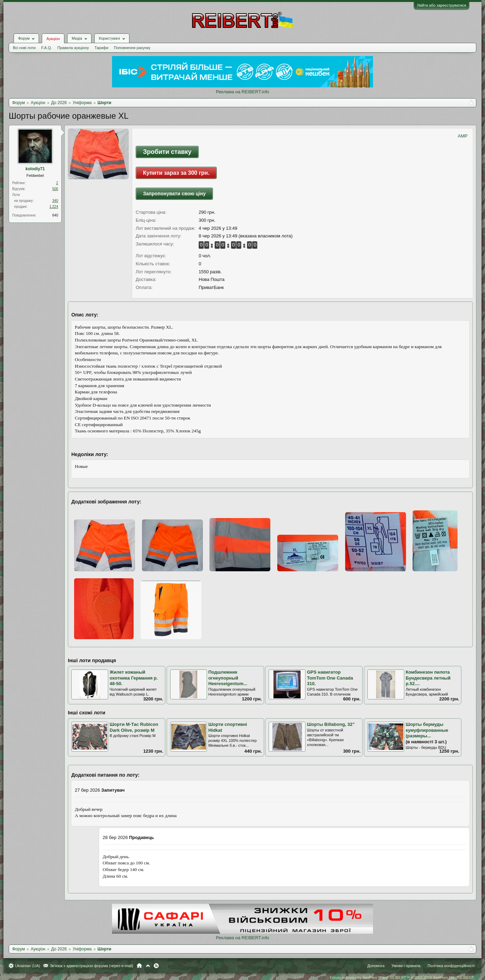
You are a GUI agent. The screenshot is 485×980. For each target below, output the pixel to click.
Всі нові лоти (24, 48)
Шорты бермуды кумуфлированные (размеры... (427, 730)
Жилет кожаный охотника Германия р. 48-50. (134, 678)
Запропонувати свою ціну (174, 194)
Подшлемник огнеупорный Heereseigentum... (228, 678)
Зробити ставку (167, 152)
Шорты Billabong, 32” (331, 724)
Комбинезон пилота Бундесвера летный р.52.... (428, 678)
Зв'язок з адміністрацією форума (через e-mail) (92, 966)
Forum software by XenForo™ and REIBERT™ (402, 978)
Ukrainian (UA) (27, 966)
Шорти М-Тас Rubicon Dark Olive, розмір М (134, 727)
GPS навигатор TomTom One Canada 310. (330, 678)
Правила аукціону (73, 48)
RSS (156, 966)
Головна (139, 966)
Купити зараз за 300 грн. (176, 173)
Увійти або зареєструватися (442, 5)
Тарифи (102, 48)
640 (55, 215)
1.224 (54, 207)
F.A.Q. (46, 48)
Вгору (148, 966)
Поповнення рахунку (132, 48)
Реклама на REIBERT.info (242, 92)
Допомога (376, 966)
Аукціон (53, 39)
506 (55, 189)
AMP (463, 136)
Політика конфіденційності (451, 966)
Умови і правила (406, 966)
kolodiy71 (35, 169)
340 (55, 201)
